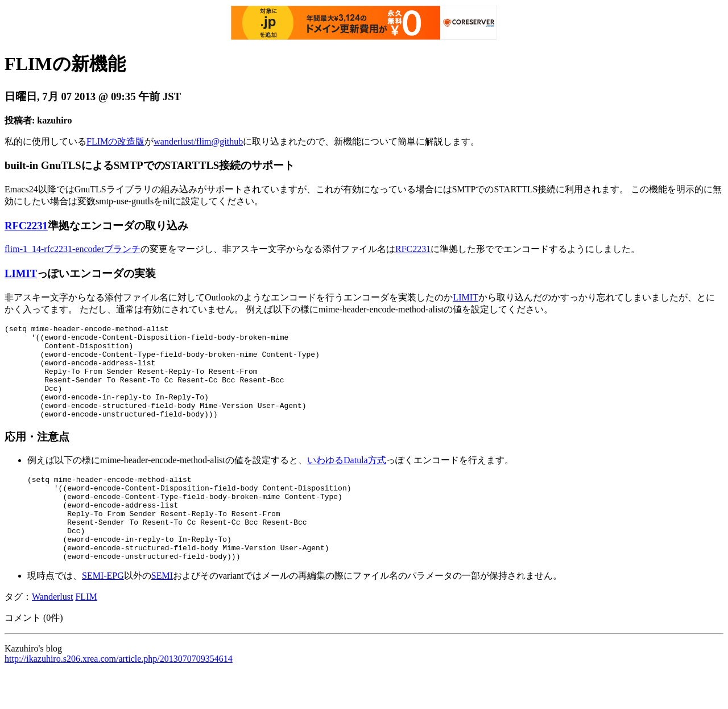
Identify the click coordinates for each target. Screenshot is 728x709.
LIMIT (21, 273)
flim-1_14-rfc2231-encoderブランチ (73, 249)
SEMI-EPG (103, 611)
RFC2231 (26, 226)
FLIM (86, 632)
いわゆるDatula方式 (347, 479)
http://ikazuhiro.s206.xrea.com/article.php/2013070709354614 (119, 694)
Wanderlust (52, 632)
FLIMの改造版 (115, 141)
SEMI (162, 611)
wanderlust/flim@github (198, 141)
